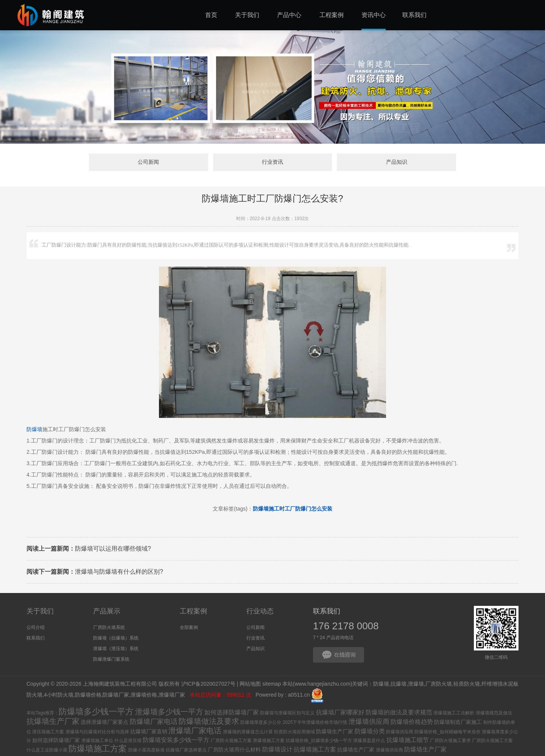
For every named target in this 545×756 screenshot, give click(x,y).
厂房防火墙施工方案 (231, 740)
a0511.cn (299, 695)
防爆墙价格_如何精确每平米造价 (448, 732)
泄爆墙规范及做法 (494, 713)
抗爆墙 (399, 684)
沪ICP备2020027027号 (208, 684)
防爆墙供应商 (400, 732)
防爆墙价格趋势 (412, 722)
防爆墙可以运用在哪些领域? (89, 549)
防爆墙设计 (277, 749)
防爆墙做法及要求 (209, 721)
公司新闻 (149, 162)
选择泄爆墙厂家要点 (104, 722)
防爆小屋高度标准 (146, 750)
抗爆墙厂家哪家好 (340, 712)
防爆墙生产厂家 (335, 731)
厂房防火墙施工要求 (450, 740)
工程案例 (193, 611)
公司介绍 (36, 627)
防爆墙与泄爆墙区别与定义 (287, 713)
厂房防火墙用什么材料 (234, 750)
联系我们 (36, 638)
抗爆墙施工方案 (315, 749)
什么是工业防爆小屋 (47, 750)
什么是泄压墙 (128, 740)
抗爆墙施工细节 (408, 740)
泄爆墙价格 (144, 695)
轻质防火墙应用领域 (294, 732)
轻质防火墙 (467, 684)
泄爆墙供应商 (369, 722)
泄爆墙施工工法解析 (454, 713)
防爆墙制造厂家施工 (458, 722)
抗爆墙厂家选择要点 (186, 750)
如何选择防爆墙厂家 (232, 712)
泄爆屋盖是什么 (369, 740)
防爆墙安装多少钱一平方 (176, 740)
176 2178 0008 (346, 626)
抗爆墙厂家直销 (149, 731)
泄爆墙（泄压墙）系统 (116, 649)
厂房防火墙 (439, 684)
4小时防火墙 (59, 695)
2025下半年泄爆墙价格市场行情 (315, 722)
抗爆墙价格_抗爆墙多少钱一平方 (319, 740)
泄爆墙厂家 (173, 695)
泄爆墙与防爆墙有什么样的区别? (95, 572)
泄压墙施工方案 (48, 732)
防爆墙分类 (370, 731)
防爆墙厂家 (116, 695)
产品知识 (396, 162)
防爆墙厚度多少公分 (261, 722)
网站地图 (250, 684)
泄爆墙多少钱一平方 (169, 712)
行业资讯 (272, 162)
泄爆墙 (416, 684)
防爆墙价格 (88, 695)
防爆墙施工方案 (98, 749)
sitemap (272, 684)
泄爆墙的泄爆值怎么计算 (248, 732)
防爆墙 (34, 429)
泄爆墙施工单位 (97, 740)
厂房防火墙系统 (109, 627)
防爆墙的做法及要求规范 (399, 712)
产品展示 (107, 611)
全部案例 (189, 627)
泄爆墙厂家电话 (195, 731)
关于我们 (40, 611)
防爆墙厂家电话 (154, 722)
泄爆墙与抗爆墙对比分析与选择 (97, 732)
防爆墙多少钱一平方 (96, 712)
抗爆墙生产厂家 (53, 721)
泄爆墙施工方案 (269, 740)
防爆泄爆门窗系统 (111, 659)
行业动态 (260, 611)
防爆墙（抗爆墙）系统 (116, 638)
